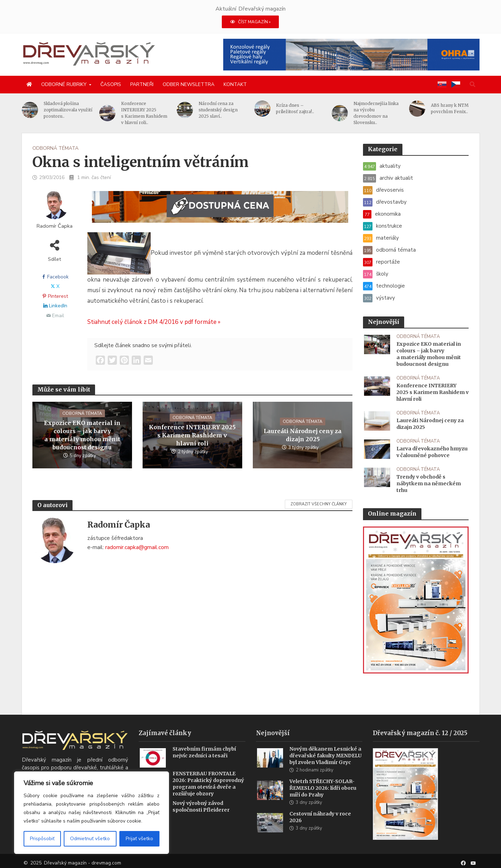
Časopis (111, 84)
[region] (92, 813)
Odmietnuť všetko (90, 839)
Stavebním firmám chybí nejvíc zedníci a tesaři (204, 759)
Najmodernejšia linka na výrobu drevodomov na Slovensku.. (380, 113)
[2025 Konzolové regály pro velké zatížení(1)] (351, 54)
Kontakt (235, 84)
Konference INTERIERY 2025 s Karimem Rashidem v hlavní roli (192, 435)
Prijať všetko (139, 839)
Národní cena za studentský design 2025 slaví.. (222, 110)
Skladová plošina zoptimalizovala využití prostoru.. (71, 110)
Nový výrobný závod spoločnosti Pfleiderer (201, 814)
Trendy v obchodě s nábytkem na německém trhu (429, 484)
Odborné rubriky (64, 84)
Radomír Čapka (55, 226)
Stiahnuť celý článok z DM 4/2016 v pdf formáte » (154, 322)
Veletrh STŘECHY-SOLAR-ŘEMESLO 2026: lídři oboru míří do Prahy (323, 795)
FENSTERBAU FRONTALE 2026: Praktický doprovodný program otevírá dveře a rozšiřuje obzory (208, 791)
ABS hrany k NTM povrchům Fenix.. (453, 108)
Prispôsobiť (42, 839)
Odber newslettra (189, 84)
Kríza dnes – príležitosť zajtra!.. (299, 108)
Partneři (142, 84)
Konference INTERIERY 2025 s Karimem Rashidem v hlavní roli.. (148, 113)
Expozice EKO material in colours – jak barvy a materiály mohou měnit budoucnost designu (82, 435)
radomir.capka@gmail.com (137, 547)
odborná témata (55, 148)
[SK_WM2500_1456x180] (220, 211)
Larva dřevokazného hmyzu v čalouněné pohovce (432, 452)
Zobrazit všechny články (319, 504)
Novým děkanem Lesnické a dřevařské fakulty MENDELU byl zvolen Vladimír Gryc (325, 763)
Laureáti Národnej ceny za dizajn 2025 (303, 435)
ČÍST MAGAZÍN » (250, 22)
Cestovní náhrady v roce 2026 (320, 824)
